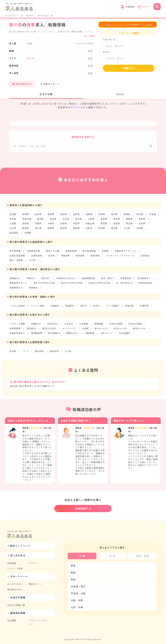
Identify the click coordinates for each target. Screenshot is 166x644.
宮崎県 (140, 229)
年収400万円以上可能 (72, 283)
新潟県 (41, 220)
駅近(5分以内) (50, 328)
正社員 (13, 351)
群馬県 (128, 215)
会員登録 (12, 561)
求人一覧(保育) (27, 15)
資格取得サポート (18, 283)
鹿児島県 (14, 233)
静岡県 (130, 220)
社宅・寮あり (108, 279)
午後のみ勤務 (136, 324)
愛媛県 (51, 229)
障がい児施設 (16, 261)
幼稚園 (105, 251)
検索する (129, 68)
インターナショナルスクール (121, 256)
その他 (32, 261)
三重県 (13, 224)
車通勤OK (32, 328)
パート (26, 351)
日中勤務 (84, 324)
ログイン (33, 561)
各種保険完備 (89, 279)
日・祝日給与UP (125, 283)
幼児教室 (146, 256)
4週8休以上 (53, 324)
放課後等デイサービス (126, 251)
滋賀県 (26, 224)
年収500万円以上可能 (100, 283)
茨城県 (102, 215)
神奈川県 (27, 220)
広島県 (142, 224)
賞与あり (46, 279)
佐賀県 (89, 229)
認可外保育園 (90, 251)
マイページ (77, 107)
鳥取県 (104, 224)
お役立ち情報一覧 (16, 602)
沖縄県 (28, 233)
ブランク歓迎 (38, 306)
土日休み (69, 324)
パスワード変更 (15, 566)
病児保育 (95, 256)
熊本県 (115, 229)
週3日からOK (140, 328)
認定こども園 (53, 251)
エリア (106, 52)
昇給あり (31, 279)
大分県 (128, 229)
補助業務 (90, 333)
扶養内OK (36, 324)
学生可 (97, 306)
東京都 (13, 220)
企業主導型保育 (17, 256)
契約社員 (39, 351)
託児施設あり (145, 279)
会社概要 (12, 618)
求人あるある (11, 15)
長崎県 (102, 229)
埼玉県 (140, 215)
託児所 (52, 256)
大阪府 (51, 224)
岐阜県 (117, 220)
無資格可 (70, 306)
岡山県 (130, 224)
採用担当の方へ (15, 587)
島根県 (117, 224)
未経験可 (55, 306)
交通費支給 (126, 279)
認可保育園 (15, 251)
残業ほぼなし (73, 333)
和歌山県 (90, 224)
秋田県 (64, 215)
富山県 (53, 220)
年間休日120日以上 (66, 279)
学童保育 (66, 256)
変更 (90, 51)
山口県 (13, 229)
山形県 (77, 215)
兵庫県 (64, 224)
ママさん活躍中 (17, 306)
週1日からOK (102, 328)
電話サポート (36, 582)
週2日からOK (121, 328)
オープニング (70, 328)
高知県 (64, 229)
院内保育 (81, 256)
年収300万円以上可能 (44, 283)
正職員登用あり (17, 333)
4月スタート (107, 333)
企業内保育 (37, 256)
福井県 (79, 220)
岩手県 (38, 215)
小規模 (86, 328)
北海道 (13, 215)
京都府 (38, 224)
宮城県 (51, 215)
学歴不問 (130, 306)
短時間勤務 (15, 328)
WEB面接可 (125, 333)
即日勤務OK (55, 333)
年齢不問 (145, 306)
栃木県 (115, 215)
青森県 (26, 215)
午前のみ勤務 (116, 324)
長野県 (104, 220)
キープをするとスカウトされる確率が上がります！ (128, 24)
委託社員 (54, 351)
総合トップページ (20, 544)
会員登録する (83, 507)
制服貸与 (33, 288)
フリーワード (109, 40)
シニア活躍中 (113, 306)
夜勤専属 (99, 324)
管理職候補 (37, 333)
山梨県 (91, 220)
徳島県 (26, 229)
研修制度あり (16, 288)
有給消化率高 (146, 283)
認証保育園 (71, 251)
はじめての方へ (15, 582)
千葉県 (153, 215)
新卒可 (84, 306)
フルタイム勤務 (17, 324)
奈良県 (77, 224)
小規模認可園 (33, 251)
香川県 (38, 229)
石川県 (66, 220)
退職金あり (15, 279)
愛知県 (142, 220)
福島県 (89, 215)
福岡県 (77, 229)
